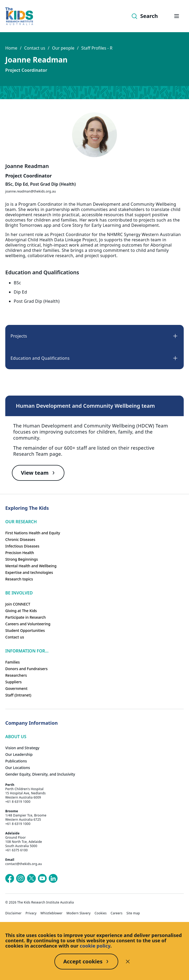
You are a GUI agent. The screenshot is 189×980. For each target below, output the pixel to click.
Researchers (16, 675)
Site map (133, 913)
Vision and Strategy (22, 748)
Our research (21, 522)
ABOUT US (16, 737)
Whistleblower (51, 913)
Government (16, 688)
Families (13, 662)
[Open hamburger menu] (177, 16)
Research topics (19, 579)
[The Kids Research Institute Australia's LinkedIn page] (53, 878)
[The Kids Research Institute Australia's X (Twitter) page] (31, 878)
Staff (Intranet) (18, 695)
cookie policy (95, 946)
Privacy (31, 913)
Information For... (27, 651)
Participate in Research (25, 617)
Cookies (101, 913)
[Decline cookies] (128, 962)
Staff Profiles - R (97, 48)
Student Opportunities (25, 630)
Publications (16, 761)
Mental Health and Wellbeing (31, 566)
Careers (117, 913)
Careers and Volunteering (28, 624)
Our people (63, 48)
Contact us (35, 48)
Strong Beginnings (22, 559)
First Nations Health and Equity (33, 533)
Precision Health (20, 553)
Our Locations (18, 768)
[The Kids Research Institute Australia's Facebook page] (10, 878)
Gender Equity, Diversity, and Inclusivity (40, 774)
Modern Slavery (79, 913)
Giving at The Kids (21, 611)
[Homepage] (19, 16)
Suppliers (13, 682)
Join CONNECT (18, 604)
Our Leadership (19, 754)
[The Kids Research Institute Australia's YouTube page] (42, 878)
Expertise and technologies (29, 572)
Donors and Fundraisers (26, 669)
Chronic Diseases (20, 539)
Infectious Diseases (22, 546)
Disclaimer (13, 913)
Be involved (19, 593)
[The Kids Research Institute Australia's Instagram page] (21, 878)
